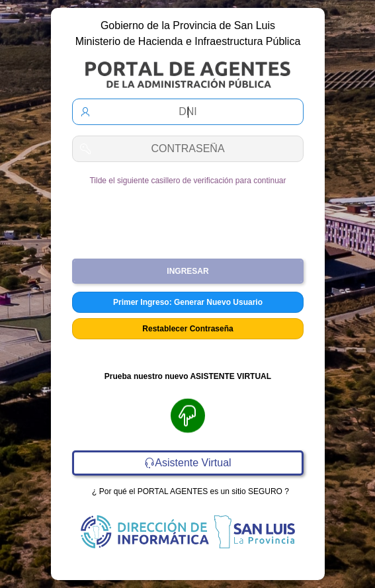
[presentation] (188, 217)
